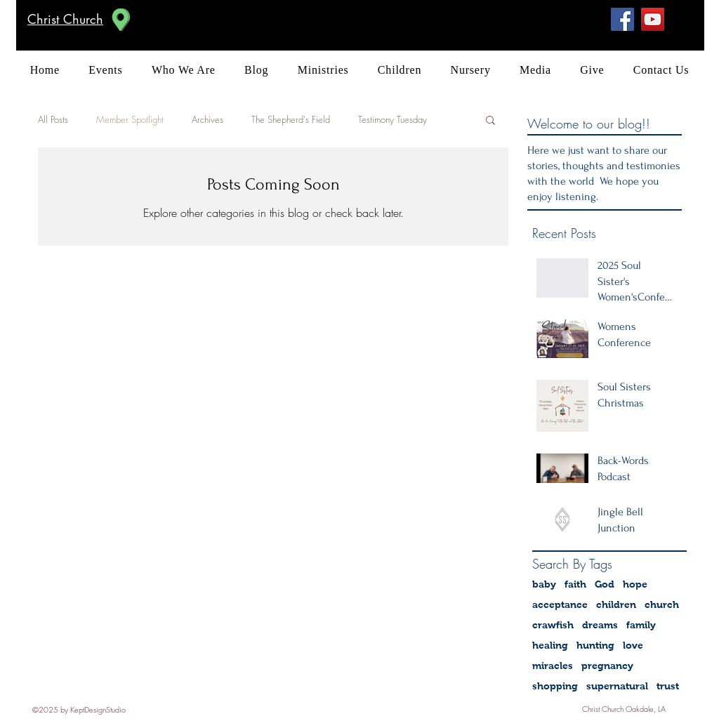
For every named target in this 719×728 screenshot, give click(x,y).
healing (550, 645)
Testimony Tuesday (393, 119)
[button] (490, 121)
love (633, 645)
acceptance (560, 604)
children (616, 604)
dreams (600, 625)
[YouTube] (653, 19)
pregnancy (607, 666)
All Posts (53, 119)
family (641, 625)
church (662, 604)
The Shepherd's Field (291, 119)
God (605, 584)
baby (544, 584)
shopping (555, 686)
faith (575, 584)
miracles (553, 666)
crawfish (553, 625)
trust (668, 686)
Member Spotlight (130, 119)
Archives (207, 119)
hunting (595, 645)
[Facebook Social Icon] (622, 19)
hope (635, 584)
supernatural (617, 686)
